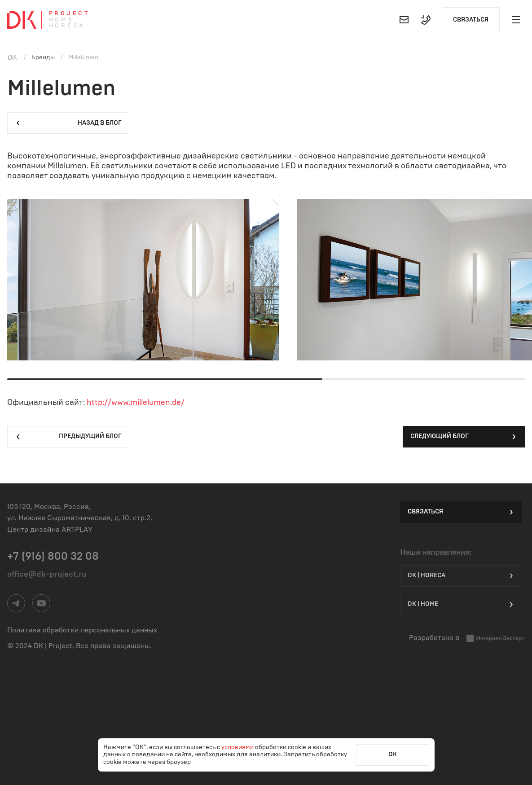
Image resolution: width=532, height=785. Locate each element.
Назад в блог (68, 123)
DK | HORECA (461, 576)
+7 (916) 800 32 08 (53, 557)
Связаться (471, 20)
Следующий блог (464, 437)
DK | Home (461, 605)
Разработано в (467, 638)
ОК (393, 754)
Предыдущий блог (68, 437)
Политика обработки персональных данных (82, 630)
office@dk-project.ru (47, 574)
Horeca (67, 26)
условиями (238, 747)
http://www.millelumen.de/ (136, 403)
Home (62, 20)
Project (69, 14)
